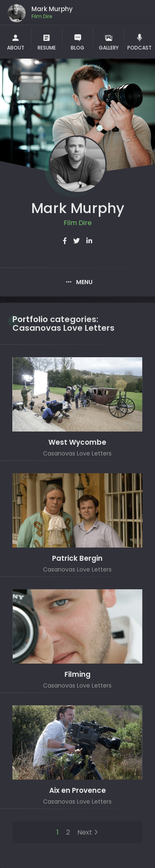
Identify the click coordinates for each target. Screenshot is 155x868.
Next (85, 832)
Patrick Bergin (77, 559)
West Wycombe (77, 442)
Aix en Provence (77, 791)
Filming (77, 675)
